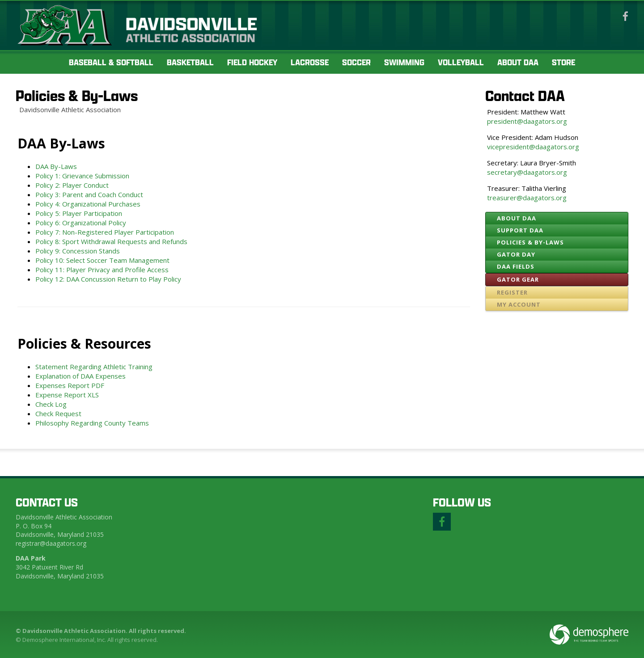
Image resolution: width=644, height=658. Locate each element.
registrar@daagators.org (51, 543)
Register (512, 292)
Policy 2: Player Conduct (72, 185)
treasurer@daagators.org (527, 198)
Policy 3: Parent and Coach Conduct (89, 194)
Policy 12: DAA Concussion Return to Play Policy (108, 279)
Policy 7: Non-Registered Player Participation (105, 232)
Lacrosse (310, 62)
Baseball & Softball (111, 62)
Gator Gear (518, 279)
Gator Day (516, 254)
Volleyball (461, 62)
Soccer (356, 62)
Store (563, 62)
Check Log (51, 404)
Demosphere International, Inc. (64, 640)
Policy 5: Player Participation (79, 213)
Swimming (404, 62)
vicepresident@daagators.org (533, 147)
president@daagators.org (527, 121)
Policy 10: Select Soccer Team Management (102, 260)
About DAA (518, 62)
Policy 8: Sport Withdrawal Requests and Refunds (111, 241)
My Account (519, 304)
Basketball (190, 62)
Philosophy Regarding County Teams (92, 423)
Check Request (58, 413)
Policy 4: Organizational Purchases (88, 204)
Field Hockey (252, 62)
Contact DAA (525, 95)
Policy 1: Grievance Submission (82, 176)
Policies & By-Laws (77, 95)
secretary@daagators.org (527, 172)
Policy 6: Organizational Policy (81, 223)
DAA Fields (516, 266)
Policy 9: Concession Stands (78, 251)
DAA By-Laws (56, 166)
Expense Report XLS (67, 395)
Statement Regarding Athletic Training (94, 367)
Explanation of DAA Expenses (80, 376)
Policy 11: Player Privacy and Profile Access (102, 270)
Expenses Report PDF (72, 385)
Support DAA (520, 230)
